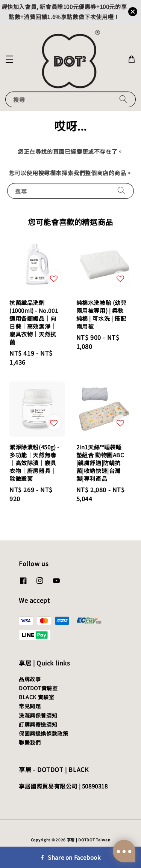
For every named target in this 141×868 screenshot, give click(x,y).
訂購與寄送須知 (38, 724)
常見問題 (30, 706)
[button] (9, 59)
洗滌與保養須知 (38, 715)
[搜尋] (123, 99)
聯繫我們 (30, 742)
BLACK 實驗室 (36, 697)
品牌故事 (30, 679)
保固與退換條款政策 (43, 733)
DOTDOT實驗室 (38, 688)
